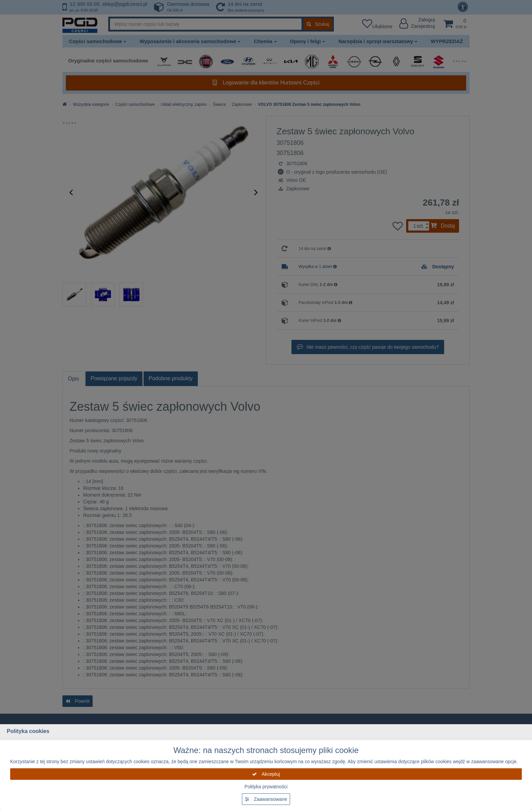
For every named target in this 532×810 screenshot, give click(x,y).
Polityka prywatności (266, 787)
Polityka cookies (28, 731)
